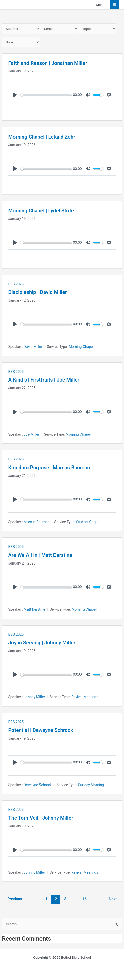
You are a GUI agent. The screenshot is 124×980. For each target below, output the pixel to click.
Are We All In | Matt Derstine (40, 555)
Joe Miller (31, 434)
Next (113, 899)
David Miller (33, 347)
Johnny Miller (34, 697)
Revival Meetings (85, 697)
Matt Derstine (34, 609)
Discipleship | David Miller (37, 292)
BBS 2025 (16, 372)
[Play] (15, 95)
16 (84, 899)
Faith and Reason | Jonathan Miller (48, 63)
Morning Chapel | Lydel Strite (41, 211)
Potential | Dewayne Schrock (41, 730)
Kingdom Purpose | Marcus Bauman (49, 468)
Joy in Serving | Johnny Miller (42, 643)
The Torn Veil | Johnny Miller (41, 818)
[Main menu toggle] (114, 5)
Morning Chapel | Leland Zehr (42, 137)
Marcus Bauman (37, 522)
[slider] (46, 95)
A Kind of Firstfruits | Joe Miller (44, 380)
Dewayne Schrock (38, 785)
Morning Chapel (81, 347)
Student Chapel (88, 522)
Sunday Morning (91, 785)
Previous (15, 899)
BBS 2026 (16, 284)
